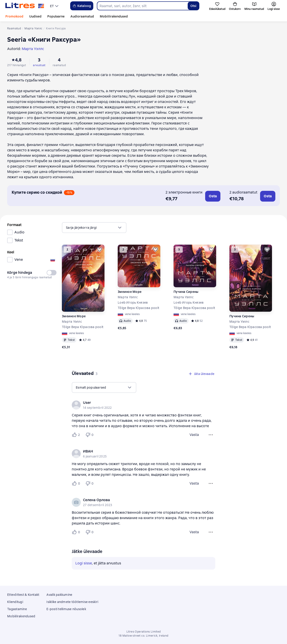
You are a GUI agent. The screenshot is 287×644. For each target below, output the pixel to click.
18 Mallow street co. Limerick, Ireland (143, 636)
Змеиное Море (74, 316)
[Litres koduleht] (25, 6)
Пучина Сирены (186, 292)
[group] (143, 405)
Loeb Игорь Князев (133, 302)
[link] (137, 403)
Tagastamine (17, 609)
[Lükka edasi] (100, 250)
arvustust (39, 65)
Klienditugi (15, 602)
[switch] (52, 273)
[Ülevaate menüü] (211, 435)
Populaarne (56, 16)
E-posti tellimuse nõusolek (66, 609)
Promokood (14, 16)
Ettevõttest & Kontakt (23, 595)
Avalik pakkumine (59, 595)
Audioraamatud (82, 16)
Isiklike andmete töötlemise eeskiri (72, 602)
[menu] (55, 6)
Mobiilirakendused (114, 16)
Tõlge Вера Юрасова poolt (83, 327)
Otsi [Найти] (193, 6)
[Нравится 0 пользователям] (77, 483)
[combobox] (142, 6)
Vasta (194, 435)
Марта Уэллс (72, 322)
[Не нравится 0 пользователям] (90, 435)
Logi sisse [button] (84, 563)
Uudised (35, 16)
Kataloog (82, 6)
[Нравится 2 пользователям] (77, 435)
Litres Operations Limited (144, 632)
